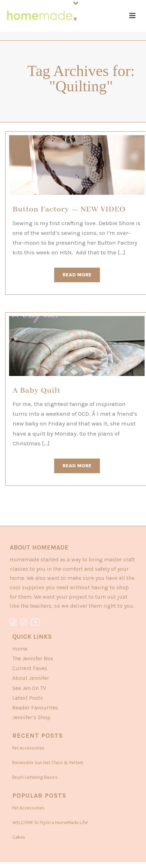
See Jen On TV (29, 688)
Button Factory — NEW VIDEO (69, 209)
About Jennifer (31, 678)
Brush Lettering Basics (35, 777)
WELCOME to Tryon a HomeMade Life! (50, 823)
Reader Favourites (35, 708)
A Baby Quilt (36, 391)
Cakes (19, 837)
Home (20, 649)
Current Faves (30, 668)
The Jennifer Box (33, 658)
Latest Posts (28, 698)
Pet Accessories (28, 748)
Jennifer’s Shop (31, 717)
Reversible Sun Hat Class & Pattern (48, 763)
